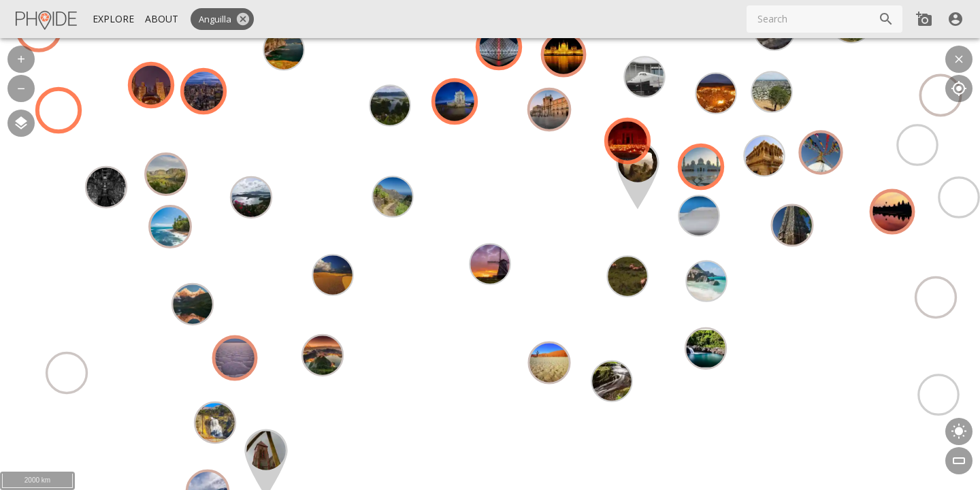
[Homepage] (47, 19)
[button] (222, 19)
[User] (955, 19)
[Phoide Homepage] (47, 19)
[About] (162, 19)
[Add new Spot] (924, 19)
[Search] (886, 19)
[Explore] (113, 19)
